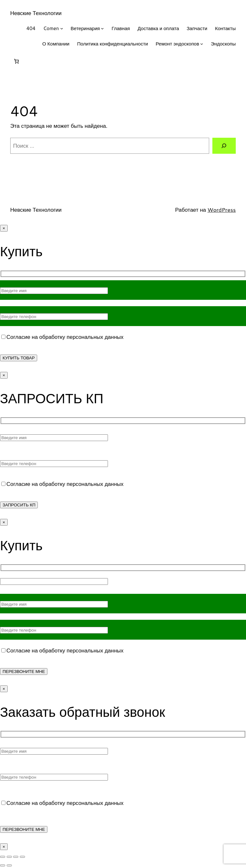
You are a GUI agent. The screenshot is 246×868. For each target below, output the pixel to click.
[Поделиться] (16, 857)
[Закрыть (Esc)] (22, 857)
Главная (121, 28)
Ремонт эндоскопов (177, 44)
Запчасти (197, 28)
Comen (51, 28)
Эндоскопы (223, 44)
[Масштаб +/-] (3, 857)
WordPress (222, 209)
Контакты (225, 28)
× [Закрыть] (4, 228)
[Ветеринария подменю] (102, 28)
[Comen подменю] (62, 28)
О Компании (56, 44)
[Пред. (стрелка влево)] (3, 865)
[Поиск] (224, 146)
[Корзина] (16, 61)
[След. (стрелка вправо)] (9, 865)
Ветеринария (85, 28)
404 (31, 28)
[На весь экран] (9, 857)
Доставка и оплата (158, 28)
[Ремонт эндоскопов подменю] (202, 44)
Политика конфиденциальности (113, 44)
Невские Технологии (36, 13)
